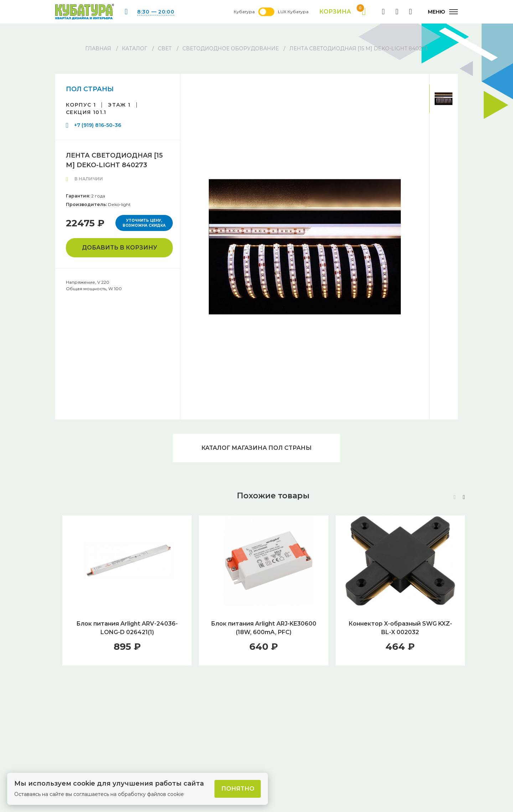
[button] (464, 497)
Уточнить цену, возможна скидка (144, 223)
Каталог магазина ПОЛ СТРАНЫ (256, 448)
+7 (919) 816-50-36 (98, 125)
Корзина (343, 12)
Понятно (238, 789)
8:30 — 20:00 (156, 12)
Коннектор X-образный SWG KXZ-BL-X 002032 (400, 628)
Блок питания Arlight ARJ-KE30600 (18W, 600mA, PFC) (264, 628)
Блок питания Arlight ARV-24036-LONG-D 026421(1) (127, 628)
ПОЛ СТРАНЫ (90, 89)
